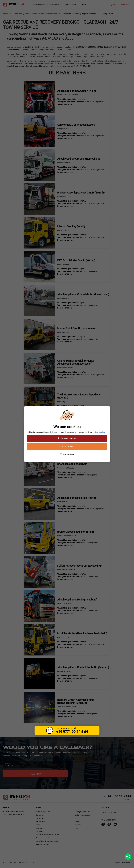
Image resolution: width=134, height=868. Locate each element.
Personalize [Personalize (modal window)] (67, 454)
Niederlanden (40, 822)
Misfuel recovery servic (82, 815)
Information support (43, 844)
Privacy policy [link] (99, 432)
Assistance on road (42, 838)
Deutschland (40, 815)
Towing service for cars (83, 812)
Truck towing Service (43, 812)
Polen (38, 825)
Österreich (39, 828)
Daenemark (40, 818)
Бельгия (39, 831)
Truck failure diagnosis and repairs (47, 841)
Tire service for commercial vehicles (48, 835)
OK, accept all (67, 446)
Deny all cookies (67, 438)
